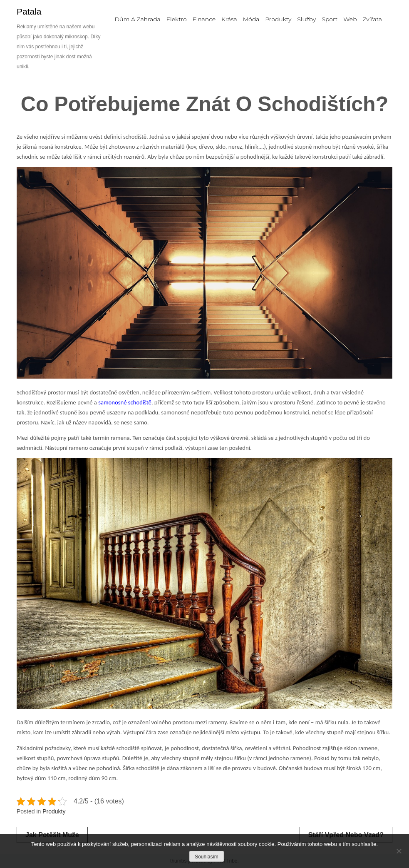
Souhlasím (207, 857)
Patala (29, 11)
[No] (399, 851)
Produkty (54, 811)
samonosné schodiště (125, 402)
